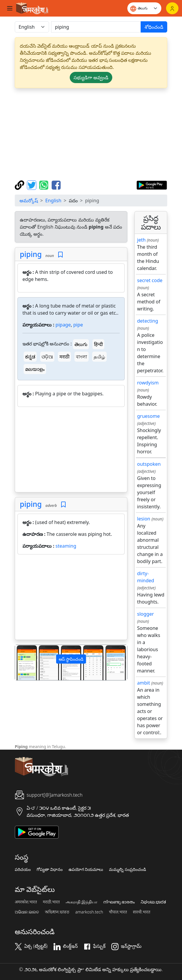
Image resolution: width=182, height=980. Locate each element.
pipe (78, 325)
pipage (63, 325)
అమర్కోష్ (29, 200)
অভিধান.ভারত (57, 912)
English (53, 200)
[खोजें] (96, 27)
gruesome (148, 416)
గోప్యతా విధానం (50, 869)
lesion (144, 519)
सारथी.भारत (142, 912)
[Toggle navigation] (10, 8)
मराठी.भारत (51, 902)
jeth (141, 240)
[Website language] (144, 8)
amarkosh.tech (89, 912)
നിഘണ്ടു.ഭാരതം (119, 902)
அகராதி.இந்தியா (81, 902)
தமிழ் (99, 357)
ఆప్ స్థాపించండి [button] (71, 659)
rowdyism (148, 383)
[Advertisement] (71, 451)
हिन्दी (98, 344)
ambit (144, 683)
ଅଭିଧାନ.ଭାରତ (27, 912)
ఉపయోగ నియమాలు (86, 869)
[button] (23, 663)
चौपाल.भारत (118, 912)
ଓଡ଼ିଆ (47, 357)
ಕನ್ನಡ (30, 357)
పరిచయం (23, 869)
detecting (148, 321)
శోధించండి (154, 27)
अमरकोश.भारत (26, 902)
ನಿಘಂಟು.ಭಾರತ (153, 902)
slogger (146, 614)
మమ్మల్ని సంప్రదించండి (127, 869)
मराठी (64, 357)
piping (31, 254)
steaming (66, 546)
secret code (150, 280)
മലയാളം (35, 369)
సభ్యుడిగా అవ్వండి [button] (91, 77)
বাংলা (82, 357)
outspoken (149, 464)
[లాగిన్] (172, 8)
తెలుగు (81, 344)
